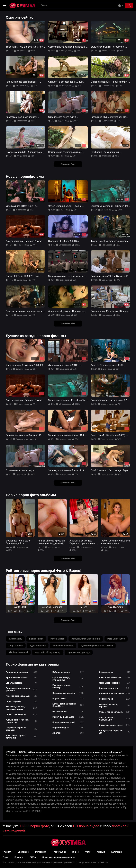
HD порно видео (86, 826)
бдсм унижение (38, 646)
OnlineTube (23, 852)
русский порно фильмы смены (97, 646)
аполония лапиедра (63, 646)
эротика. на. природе (79, 652)
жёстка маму (15, 639)
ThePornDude (59, 852)
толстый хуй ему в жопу (48, 652)
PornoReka (41, 852)
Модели (101, 852)
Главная (7, 852)
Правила (19, 857)
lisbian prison (36, 639)
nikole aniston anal (18, 652)
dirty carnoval (16, 646)
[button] (5, 6)
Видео (76, 852)
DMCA (33, 857)
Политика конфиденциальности (58, 857)
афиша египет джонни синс (86, 639)
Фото (88, 852)
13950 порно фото (34, 826)
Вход (5, 857)
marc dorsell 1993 (116, 639)
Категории (116, 852)
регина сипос (57, 639)
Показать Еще (68, 164)
